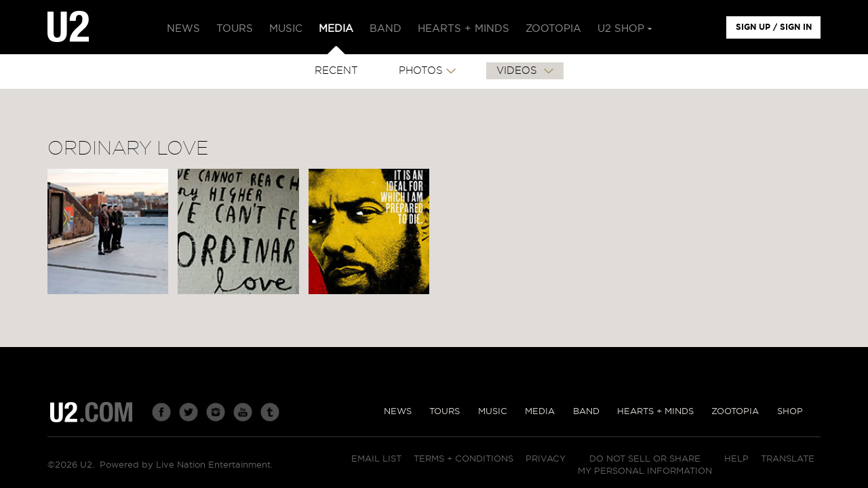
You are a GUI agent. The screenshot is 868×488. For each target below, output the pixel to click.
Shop (790, 412)
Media (540, 412)
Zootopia (735, 412)
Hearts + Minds (655, 412)
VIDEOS (518, 71)
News (398, 412)
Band (586, 412)
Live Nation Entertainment (213, 465)
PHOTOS (421, 71)
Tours (445, 412)
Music (493, 412)
